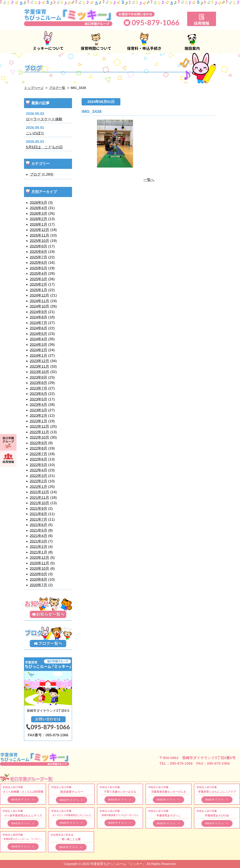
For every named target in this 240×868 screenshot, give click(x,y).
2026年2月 (38, 219)
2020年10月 (39, 568)
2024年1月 (38, 356)
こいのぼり (35, 133)
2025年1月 (38, 290)
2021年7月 (38, 519)
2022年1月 (38, 487)
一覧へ (149, 180)
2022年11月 (39, 432)
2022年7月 (38, 454)
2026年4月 (38, 208)
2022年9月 (38, 443)
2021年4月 (38, 536)
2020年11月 (39, 563)
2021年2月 (38, 547)
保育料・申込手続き (144, 41)
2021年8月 (38, 514)
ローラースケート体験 (44, 119)
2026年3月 (38, 213)
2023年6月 (38, 394)
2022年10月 (39, 437)
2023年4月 (38, 405)
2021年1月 (38, 552)
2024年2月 (38, 350)
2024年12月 (39, 295)
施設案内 (192, 41)
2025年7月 (38, 257)
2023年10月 (39, 372)
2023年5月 (38, 399)
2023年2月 (38, 416)
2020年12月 (39, 558)
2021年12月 (39, 492)
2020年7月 (38, 585)
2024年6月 (38, 328)
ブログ (35, 174)
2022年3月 (38, 476)
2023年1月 (38, 421)
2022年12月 (39, 426)
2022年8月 (38, 448)
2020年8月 (38, 579)
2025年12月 (39, 230)
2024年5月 (38, 334)
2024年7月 (38, 323)
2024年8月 (38, 317)
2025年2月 (38, 284)
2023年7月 (38, 388)
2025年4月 (38, 273)
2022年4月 (38, 470)
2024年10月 (39, 306)
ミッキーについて (48, 41)
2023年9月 (38, 377)
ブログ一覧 (57, 88)
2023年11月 (39, 366)
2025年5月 (38, 268)
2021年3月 (38, 541)
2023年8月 (38, 383)
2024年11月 (39, 301)
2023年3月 (38, 410)
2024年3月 (38, 345)
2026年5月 (38, 203)
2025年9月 (38, 246)
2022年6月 (38, 459)
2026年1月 (38, 224)
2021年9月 (38, 508)
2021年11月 (39, 498)
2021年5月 (38, 530)
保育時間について (96, 41)
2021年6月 (38, 525)
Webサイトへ (23, 799)
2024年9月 (38, 312)
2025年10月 (39, 241)
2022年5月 (38, 465)
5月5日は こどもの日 (44, 147)
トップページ (34, 88)
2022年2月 (38, 481)
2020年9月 (38, 574)
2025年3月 (38, 279)
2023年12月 (39, 361)
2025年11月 (39, 235)
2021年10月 (39, 503)
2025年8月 (38, 252)
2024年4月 (38, 339)
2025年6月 (38, 263)
